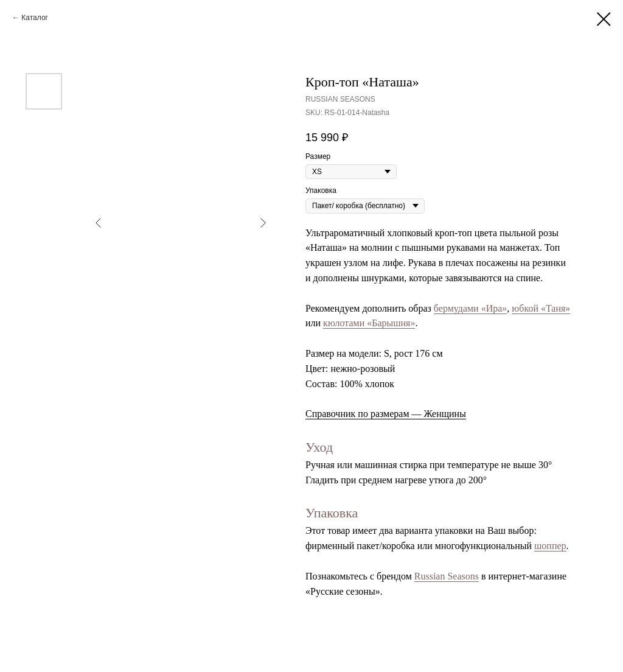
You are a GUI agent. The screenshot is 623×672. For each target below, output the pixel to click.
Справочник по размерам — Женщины (386, 414)
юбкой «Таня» (541, 308)
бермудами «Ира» (471, 308)
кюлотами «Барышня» (369, 323)
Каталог (35, 18)
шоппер (550, 546)
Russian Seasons (447, 576)
